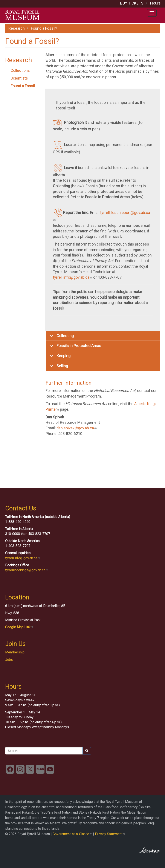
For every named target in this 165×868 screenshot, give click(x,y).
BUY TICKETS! (134, 3)
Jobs (9, 660)
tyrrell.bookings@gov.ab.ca (27, 570)
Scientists (19, 78)
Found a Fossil (23, 86)
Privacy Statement (110, 834)
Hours (155, 3)
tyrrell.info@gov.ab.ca (73, 277)
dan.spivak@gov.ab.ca (77, 428)
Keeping (59, 357)
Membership (15, 652)
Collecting (61, 337)
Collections (20, 70)
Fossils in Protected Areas (75, 347)
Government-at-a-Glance (72, 834)
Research (17, 28)
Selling (58, 367)
